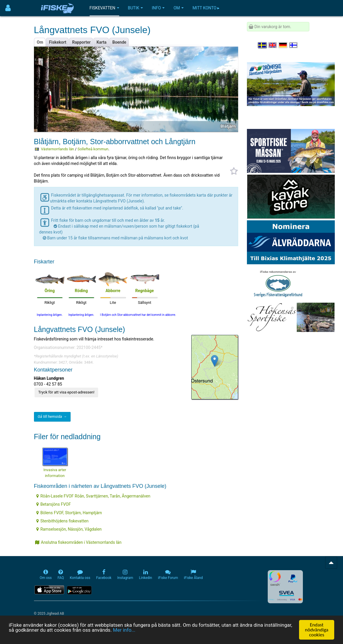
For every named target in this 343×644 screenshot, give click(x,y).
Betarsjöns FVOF (54, 504)
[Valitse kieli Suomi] (294, 45)
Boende (119, 42)
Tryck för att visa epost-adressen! (66, 392)
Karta (101, 42)
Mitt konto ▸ (206, 8)
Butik (136, 8)
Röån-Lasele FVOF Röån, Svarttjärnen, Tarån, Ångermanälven (93, 496)
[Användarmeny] (8, 8)
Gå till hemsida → (52, 416)
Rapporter (81, 42)
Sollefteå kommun (93, 149)
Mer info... (124, 630)
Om (179, 8)
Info (158, 8)
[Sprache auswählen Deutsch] (283, 45)
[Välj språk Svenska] (262, 45)
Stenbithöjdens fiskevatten (63, 521)
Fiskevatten (104, 8)
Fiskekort (58, 42)
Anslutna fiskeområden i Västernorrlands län (78, 542)
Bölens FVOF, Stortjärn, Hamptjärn (69, 513)
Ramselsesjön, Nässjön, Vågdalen (69, 529)
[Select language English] (273, 45)
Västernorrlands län (58, 149)
